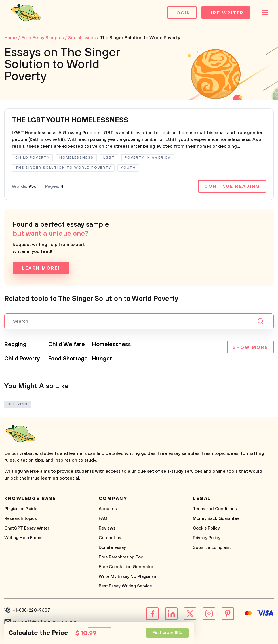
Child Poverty (22, 359)
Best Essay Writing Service (125, 586)
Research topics (21, 519)
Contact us (110, 538)
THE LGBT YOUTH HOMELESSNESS (70, 120)
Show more (250, 347)
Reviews (107, 528)
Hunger (102, 359)
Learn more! (41, 268)
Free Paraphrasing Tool (122, 557)
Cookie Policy (206, 528)
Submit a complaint (212, 548)
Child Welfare (67, 345)
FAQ (103, 519)
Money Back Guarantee (216, 519)
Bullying (18, 404)
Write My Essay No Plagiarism (128, 577)
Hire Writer (226, 13)
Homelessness (111, 345)
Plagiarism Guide (21, 509)
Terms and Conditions (215, 509)
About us (108, 509)
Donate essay (112, 548)
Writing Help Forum (23, 538)
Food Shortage (68, 359)
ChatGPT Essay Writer (27, 528)
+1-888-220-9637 (31, 610)
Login (182, 13)
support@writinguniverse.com (45, 622)
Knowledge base (30, 499)
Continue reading (232, 186)
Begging (15, 345)
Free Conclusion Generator (126, 567)
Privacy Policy (207, 538)
